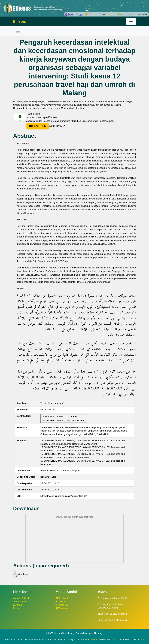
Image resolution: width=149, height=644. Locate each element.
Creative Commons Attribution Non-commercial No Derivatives (82, 121)
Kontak (17, 608)
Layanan (18, 605)
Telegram (62, 608)
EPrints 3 (93, 640)
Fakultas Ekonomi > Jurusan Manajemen (61, 470)
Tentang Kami (20, 602)
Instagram (62, 605)
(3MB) (41, 126)
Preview (61, 126)
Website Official (21, 598)
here (142, 640)
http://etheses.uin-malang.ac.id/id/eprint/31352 (64, 496)
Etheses (20, 21)
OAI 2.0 (115, 640)
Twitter (60, 602)
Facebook (62, 598)
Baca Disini (38, 126)
